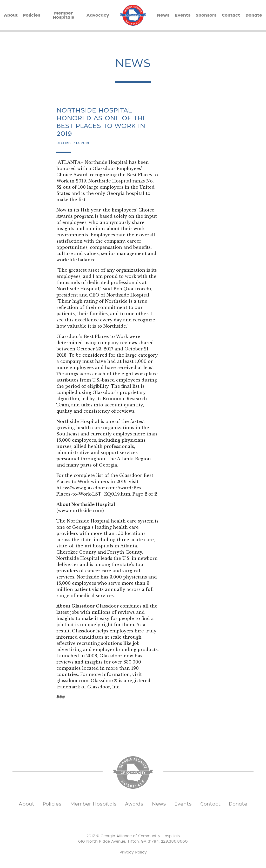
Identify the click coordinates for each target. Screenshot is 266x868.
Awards (134, 804)
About (11, 15)
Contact (231, 15)
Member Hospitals (63, 15)
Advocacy (98, 15)
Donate (254, 15)
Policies (32, 15)
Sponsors (206, 15)
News (163, 15)
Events (183, 15)
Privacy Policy (133, 852)
